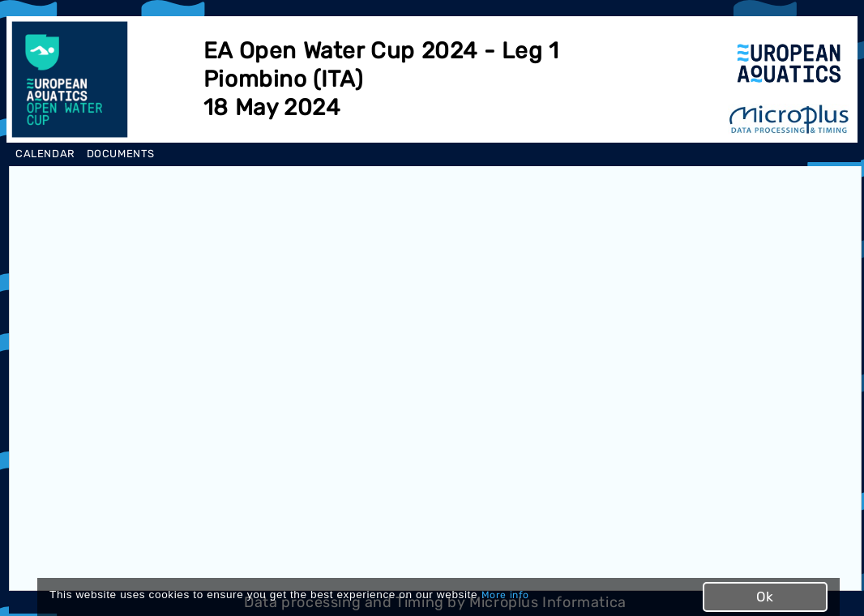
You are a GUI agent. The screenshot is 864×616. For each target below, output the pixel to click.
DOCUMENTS (121, 154)
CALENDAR (45, 154)
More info (505, 595)
